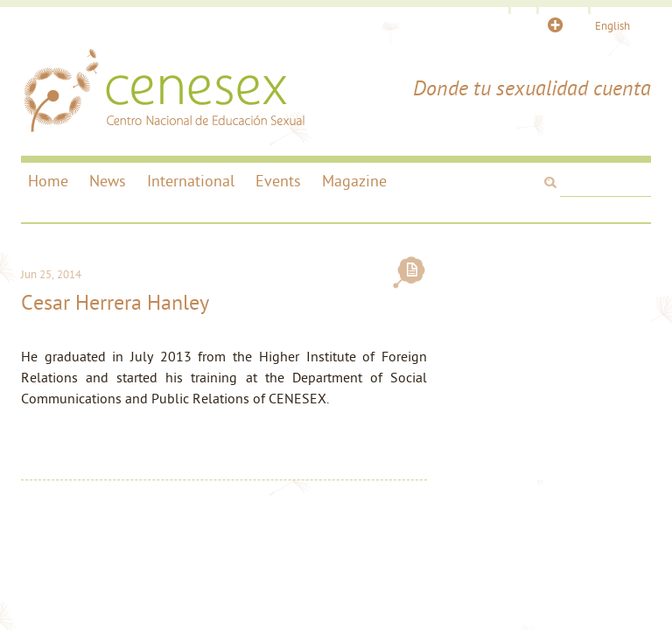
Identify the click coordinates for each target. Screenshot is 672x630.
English (612, 27)
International (191, 182)
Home (48, 182)
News (108, 182)
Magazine (354, 182)
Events (278, 182)
